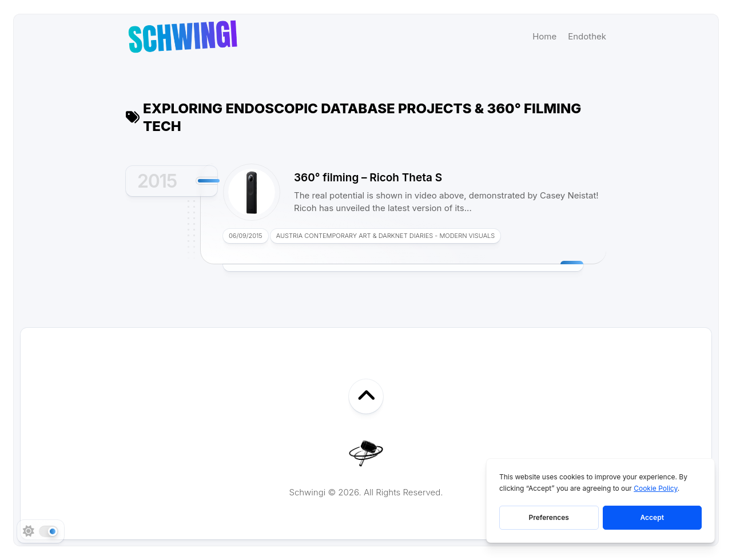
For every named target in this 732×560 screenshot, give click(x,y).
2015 (157, 181)
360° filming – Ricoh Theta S (368, 178)
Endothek (587, 36)
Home (544, 36)
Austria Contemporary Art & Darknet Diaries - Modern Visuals (386, 236)
